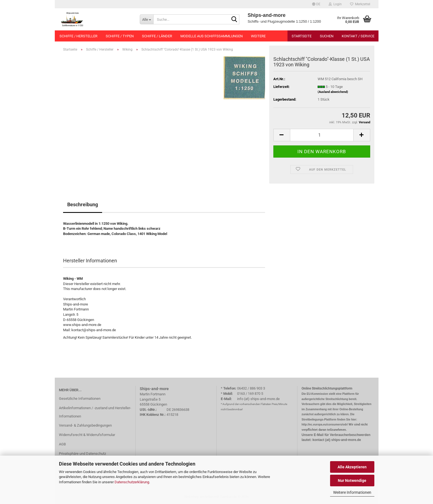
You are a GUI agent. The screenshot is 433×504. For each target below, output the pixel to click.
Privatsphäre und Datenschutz (82, 454)
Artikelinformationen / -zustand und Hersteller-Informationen (95, 412)
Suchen (327, 36)
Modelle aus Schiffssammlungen (212, 36)
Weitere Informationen (352, 492)
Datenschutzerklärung (132, 482)
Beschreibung (83, 204)
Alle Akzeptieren (352, 467)
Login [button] (335, 4)
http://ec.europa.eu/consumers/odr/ (325, 425)
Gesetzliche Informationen (80, 399)
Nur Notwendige (352, 481)
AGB (62, 444)
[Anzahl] (322, 135)
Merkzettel (360, 4)
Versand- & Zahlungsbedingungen (85, 425)
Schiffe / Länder (157, 36)
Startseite (302, 36)
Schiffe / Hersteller (78, 36)
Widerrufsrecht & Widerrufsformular (87, 435)
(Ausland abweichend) (333, 92)
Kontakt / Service (358, 36)
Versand (365, 122)
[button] (316, 4)
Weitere (258, 36)
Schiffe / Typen (120, 36)
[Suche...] (147, 19)
